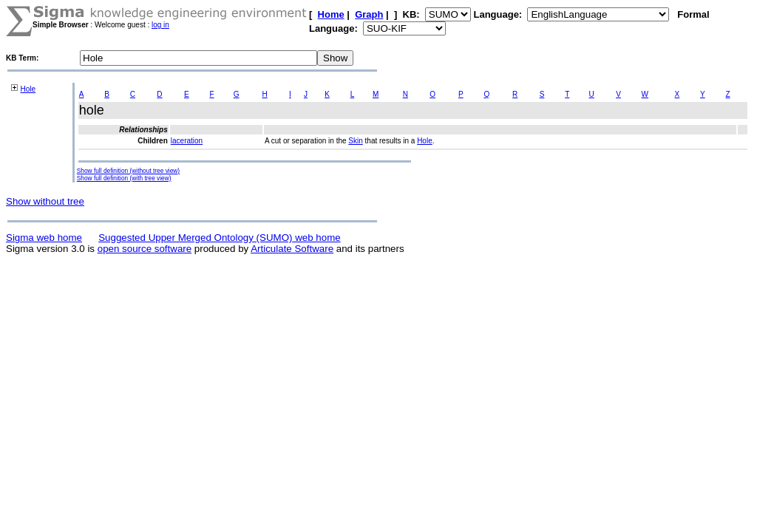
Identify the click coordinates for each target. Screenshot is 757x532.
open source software (145, 249)
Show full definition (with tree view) (124, 178)
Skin (355, 141)
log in (160, 25)
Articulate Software (292, 249)
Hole (28, 89)
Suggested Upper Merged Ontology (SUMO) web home (219, 238)
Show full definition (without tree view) (128, 171)
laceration (187, 141)
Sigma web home (44, 238)
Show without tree (45, 201)
